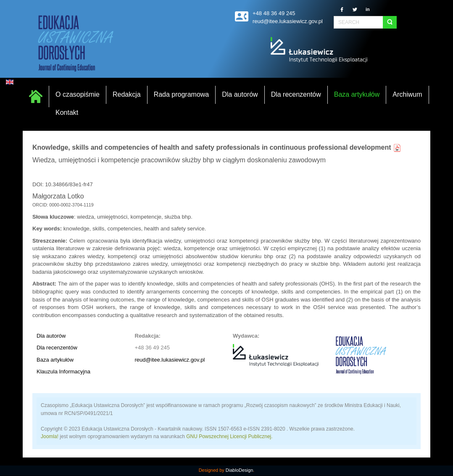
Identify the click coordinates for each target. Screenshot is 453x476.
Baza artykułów (55, 360)
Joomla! (50, 436)
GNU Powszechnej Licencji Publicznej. (229, 436)
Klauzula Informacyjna (63, 372)
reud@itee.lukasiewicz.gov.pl (170, 360)
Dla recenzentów (57, 348)
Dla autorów (51, 336)
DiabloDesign (239, 470)
